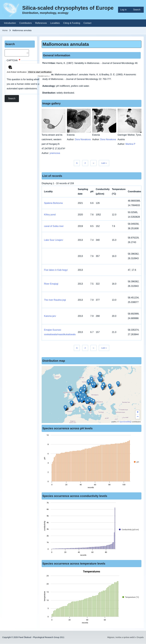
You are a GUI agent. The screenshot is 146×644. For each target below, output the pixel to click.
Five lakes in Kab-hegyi (56, 270)
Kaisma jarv (50, 316)
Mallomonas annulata (66, 44)
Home (5, 30)
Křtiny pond (50, 215)
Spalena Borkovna (53, 203)
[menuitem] (124, 10)
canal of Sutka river (54, 226)
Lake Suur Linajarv (54, 240)
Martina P (130, 144)
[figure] (92, 462)
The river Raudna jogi (55, 300)
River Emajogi (51, 284)
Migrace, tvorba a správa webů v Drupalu (126, 637)
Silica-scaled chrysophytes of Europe (68, 8)
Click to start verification (40, 72)
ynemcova (55, 153)
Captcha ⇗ (44, 76)
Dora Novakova (83, 139)
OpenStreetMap (125, 422)
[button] (93, 385)
